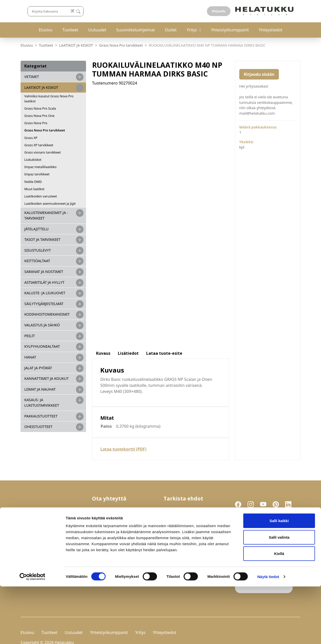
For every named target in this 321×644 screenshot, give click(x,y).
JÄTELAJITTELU (36, 229)
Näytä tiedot (268, 634)
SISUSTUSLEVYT (38, 250)
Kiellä (279, 611)
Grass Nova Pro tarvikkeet (121, 45)
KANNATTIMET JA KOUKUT (47, 378)
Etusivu (45, 30)
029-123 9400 (115, 507)
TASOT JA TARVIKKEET (42, 239)
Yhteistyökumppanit (230, 30)
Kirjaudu (289, 11)
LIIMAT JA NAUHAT (40, 389)
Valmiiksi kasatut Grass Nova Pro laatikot (49, 98)
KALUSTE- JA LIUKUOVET (45, 293)
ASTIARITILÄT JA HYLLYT (44, 282)
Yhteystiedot (270, 30)
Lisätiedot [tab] (128, 156)
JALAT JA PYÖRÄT (38, 368)
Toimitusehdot (178, 485)
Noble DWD (33, 182)
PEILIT (30, 336)
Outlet (171, 30)
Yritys (192, 30)
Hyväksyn (261, 526)
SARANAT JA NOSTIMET (44, 272)
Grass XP (31, 138)
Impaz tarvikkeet (37, 174)
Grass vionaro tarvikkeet (43, 152)
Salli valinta (279, 595)
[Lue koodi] (206, 11)
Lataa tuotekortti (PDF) (123, 252)
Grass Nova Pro (36, 123)
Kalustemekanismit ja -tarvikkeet (46, 215)
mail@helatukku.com (114, 518)
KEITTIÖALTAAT (37, 261)
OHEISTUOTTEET (38, 427)
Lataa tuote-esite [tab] (164, 156)
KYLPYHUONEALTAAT (42, 346)
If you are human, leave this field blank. (264, 553)
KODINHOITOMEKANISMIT (47, 314)
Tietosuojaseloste (182, 497)
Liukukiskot (33, 160)
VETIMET (32, 77)
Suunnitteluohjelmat (136, 30)
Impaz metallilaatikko (41, 167)
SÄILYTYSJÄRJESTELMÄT (44, 304)
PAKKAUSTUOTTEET (41, 416)
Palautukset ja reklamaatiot (192, 491)
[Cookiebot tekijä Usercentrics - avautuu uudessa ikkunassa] (32, 634)
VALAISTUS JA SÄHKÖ (42, 325)
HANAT (30, 357)
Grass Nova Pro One (39, 116)
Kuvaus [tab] (103, 156)
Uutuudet (97, 30)
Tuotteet (70, 30)
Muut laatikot (34, 189)
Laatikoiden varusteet (41, 196)
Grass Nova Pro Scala (40, 108)
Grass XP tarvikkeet (39, 145)
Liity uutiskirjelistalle (258, 539)
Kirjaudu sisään (259, 74)
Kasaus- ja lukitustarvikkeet (42, 403)
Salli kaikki (279, 578)
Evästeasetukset (180, 503)
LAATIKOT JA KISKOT (76, 45)
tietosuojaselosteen (272, 526)
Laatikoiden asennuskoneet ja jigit (50, 203)
